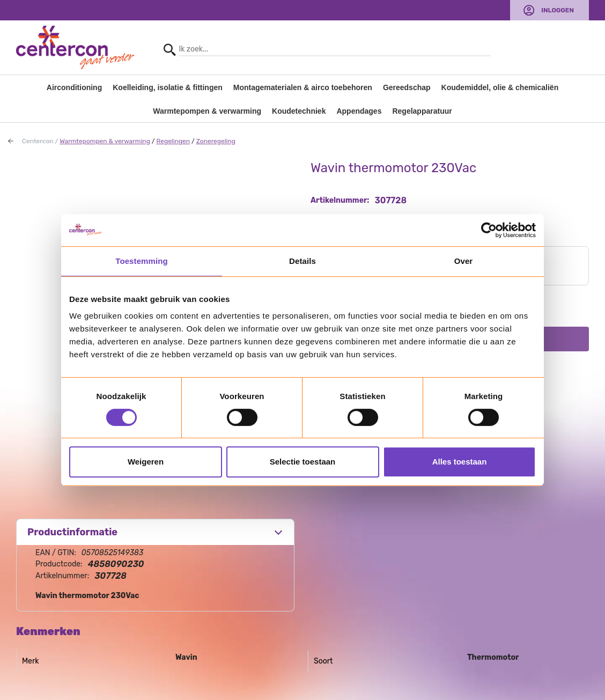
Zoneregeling (216, 141)
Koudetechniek (299, 111)
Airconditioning (74, 87)
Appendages (359, 111)
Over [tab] (464, 261)
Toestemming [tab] (142, 261)
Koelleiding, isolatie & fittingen (168, 87)
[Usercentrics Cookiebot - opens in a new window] (489, 230)
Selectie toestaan (303, 462)
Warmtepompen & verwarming (207, 111)
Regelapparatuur (422, 111)
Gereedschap (407, 87)
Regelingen (173, 141)
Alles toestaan (460, 462)
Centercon (38, 141)
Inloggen (558, 10)
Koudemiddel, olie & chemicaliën (500, 87)
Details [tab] (302, 261)
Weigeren (146, 462)
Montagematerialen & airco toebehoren (303, 87)
